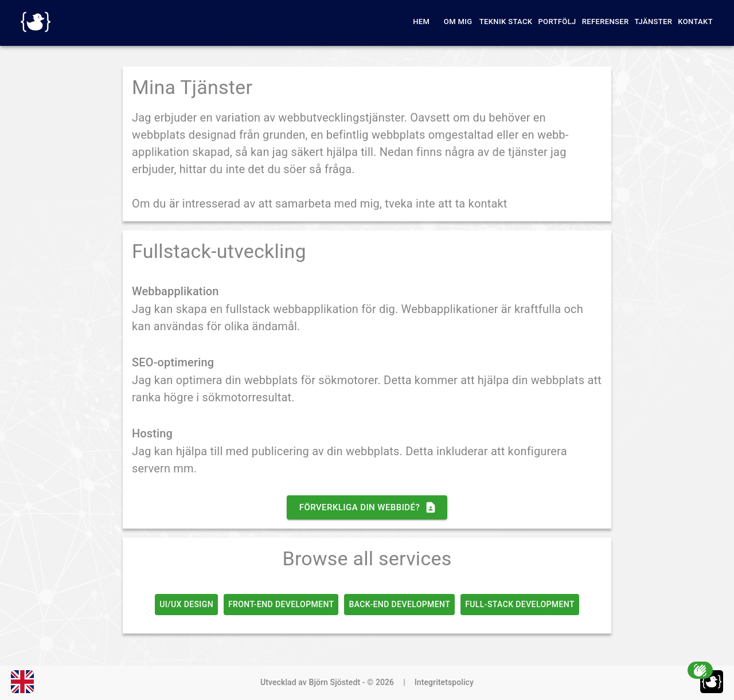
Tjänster (654, 21)
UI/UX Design (186, 604)
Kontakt (695, 21)
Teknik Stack (506, 21)
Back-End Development (399, 604)
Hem (421, 21)
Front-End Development (281, 604)
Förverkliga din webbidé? (367, 507)
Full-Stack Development (520, 604)
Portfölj (557, 21)
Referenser (606, 21)
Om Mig (458, 21)
